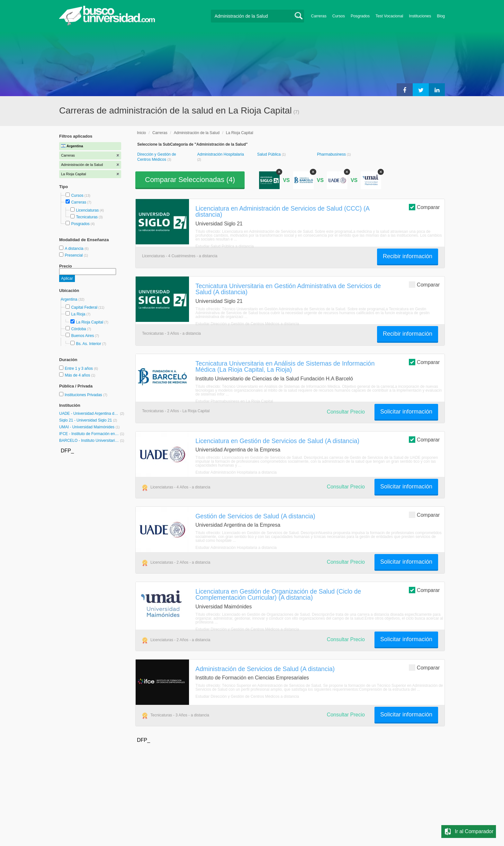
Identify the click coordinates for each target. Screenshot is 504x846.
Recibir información (408, 256)
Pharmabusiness (332, 154)
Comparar (424, 207)
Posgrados (360, 16)
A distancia (74, 249)
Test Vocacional (389, 16)
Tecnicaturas (87, 217)
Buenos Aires (82, 336)
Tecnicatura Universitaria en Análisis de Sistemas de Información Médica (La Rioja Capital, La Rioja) (285, 366)
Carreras (319, 16)
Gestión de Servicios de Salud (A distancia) (255, 516)
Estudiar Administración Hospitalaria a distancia (236, 472)
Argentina (70, 299)
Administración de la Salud (197, 133)
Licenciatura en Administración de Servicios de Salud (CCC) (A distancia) (282, 211)
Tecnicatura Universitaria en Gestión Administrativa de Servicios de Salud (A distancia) (288, 289)
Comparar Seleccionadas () (190, 180)
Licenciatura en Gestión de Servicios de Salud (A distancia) (277, 441)
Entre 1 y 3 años (79, 368)
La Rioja (78, 314)
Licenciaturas (87, 210)
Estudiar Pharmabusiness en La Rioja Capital (234, 401)
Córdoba (78, 329)
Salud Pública (270, 154)
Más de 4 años (78, 375)
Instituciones (420, 16)
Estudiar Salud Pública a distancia (225, 246)
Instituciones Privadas (86, 395)
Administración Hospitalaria (220, 154)
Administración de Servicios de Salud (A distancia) (265, 669)
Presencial (74, 255)
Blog (441, 16)
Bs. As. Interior (88, 344)
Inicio (141, 133)
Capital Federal (84, 307)
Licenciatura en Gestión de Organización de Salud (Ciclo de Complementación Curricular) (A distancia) (278, 594)
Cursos (339, 16)
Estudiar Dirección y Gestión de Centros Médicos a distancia (247, 324)
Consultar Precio (346, 412)
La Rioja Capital (90, 322)
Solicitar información (406, 412)
